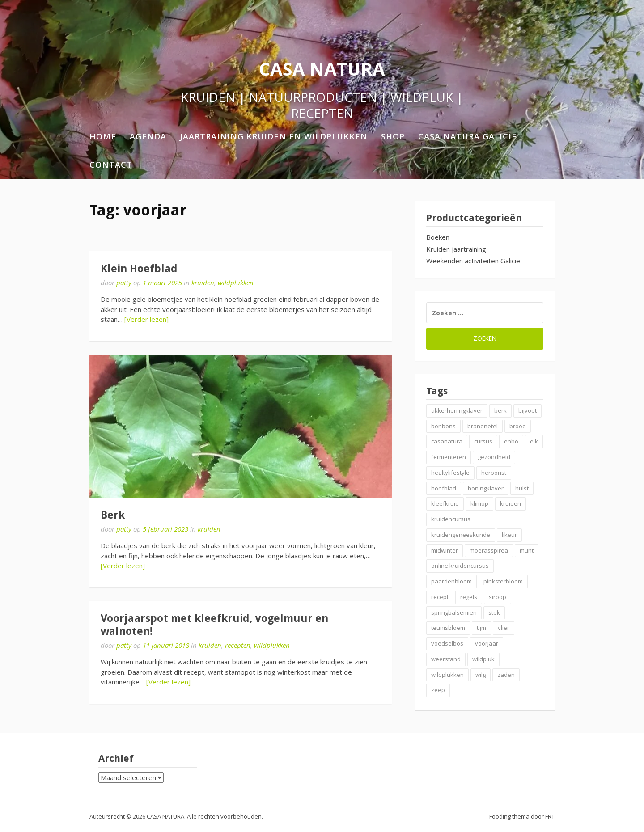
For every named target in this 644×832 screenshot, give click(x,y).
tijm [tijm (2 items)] (481, 628)
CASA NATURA (322, 69)
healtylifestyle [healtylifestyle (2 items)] (450, 473)
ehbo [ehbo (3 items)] (511, 441)
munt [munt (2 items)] (527, 550)
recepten (238, 645)
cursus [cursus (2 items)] (483, 441)
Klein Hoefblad (139, 269)
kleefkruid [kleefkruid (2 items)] (445, 503)
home (103, 136)
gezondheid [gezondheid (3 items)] (494, 457)
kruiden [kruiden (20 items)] (511, 503)
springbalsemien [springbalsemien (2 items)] (454, 612)
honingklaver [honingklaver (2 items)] (486, 488)
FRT (550, 816)
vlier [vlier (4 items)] (504, 628)
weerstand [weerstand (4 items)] (446, 659)
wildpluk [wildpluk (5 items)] (483, 659)
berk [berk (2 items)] (500, 410)
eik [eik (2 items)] (534, 441)
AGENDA (148, 136)
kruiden (203, 283)
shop (393, 136)
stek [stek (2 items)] (494, 612)
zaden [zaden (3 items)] (506, 675)
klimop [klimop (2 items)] (479, 503)
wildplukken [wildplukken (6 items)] (447, 675)
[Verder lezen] (146, 319)
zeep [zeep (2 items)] (438, 690)
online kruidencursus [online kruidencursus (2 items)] (460, 566)
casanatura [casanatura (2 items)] (447, 441)
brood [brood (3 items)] (518, 426)
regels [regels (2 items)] (469, 597)
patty (124, 283)
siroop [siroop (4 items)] (498, 597)
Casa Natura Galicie (468, 136)
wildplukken (236, 283)
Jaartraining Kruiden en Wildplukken (274, 136)
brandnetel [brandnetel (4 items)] (483, 426)
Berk (113, 515)
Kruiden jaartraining (456, 249)
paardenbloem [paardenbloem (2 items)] (451, 581)
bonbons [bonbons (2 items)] (443, 426)
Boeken (438, 237)
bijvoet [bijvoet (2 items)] (527, 410)
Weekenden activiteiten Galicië (473, 261)
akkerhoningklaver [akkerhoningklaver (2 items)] (457, 410)
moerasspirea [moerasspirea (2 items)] (489, 550)
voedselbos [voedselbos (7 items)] (447, 643)
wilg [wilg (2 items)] (481, 675)
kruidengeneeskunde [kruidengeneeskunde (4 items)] (461, 535)
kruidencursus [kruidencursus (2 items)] (451, 519)
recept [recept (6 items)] (440, 597)
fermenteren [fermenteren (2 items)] (449, 457)
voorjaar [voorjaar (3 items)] (487, 643)
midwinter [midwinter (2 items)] (445, 550)
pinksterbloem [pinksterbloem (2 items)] (503, 581)
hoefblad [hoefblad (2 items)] (444, 488)
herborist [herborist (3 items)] (494, 473)
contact (111, 165)
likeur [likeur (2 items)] (509, 535)
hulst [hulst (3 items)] (522, 488)
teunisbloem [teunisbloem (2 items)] (448, 628)
